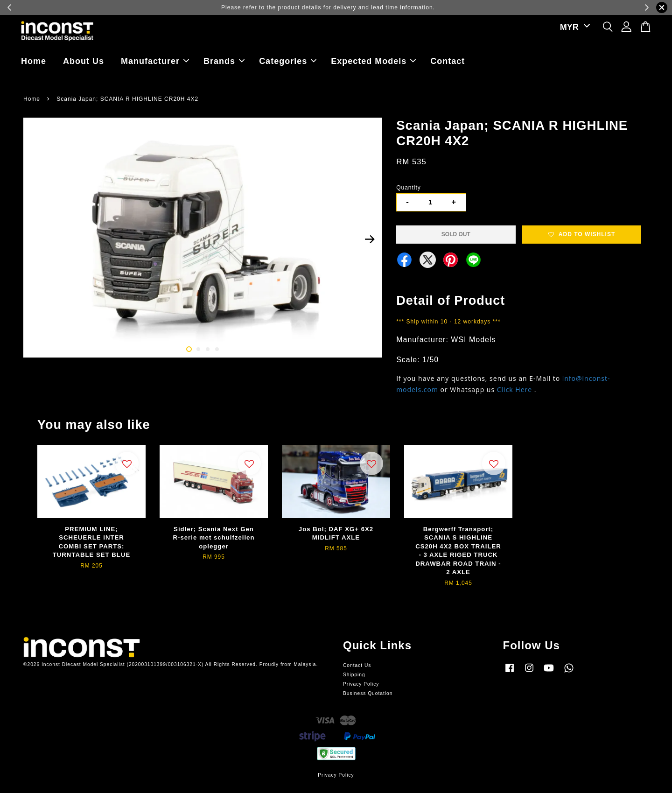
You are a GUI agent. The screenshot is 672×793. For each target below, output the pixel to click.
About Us (84, 61)
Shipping (354, 675)
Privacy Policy (361, 684)
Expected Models (373, 61)
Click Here (514, 389)
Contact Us (357, 665)
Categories (288, 61)
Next (370, 239)
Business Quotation (368, 693)
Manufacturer (155, 61)
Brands (224, 61)
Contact (448, 61)
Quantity (409, 188)
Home (34, 61)
